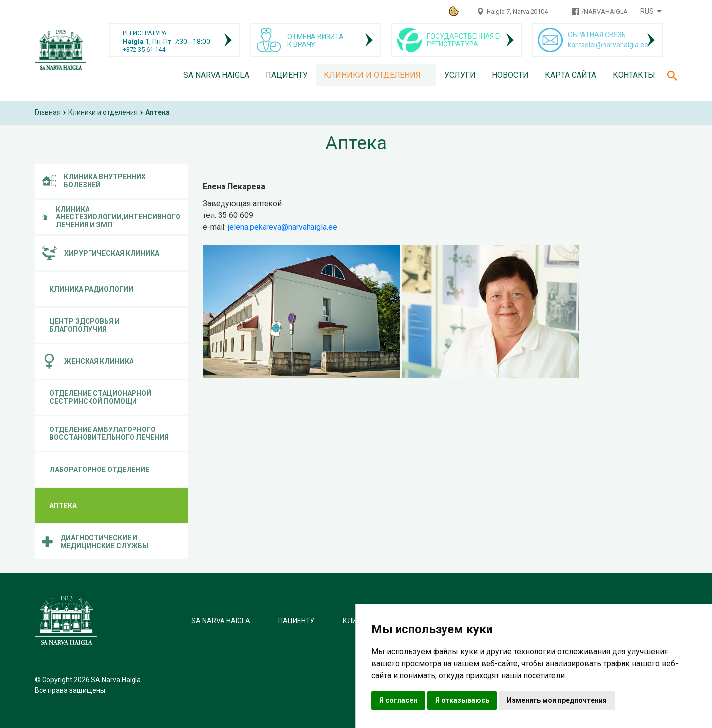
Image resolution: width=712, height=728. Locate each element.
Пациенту (287, 75)
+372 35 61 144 (144, 50)
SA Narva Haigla (216, 75)
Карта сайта (571, 75)
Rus (647, 11)
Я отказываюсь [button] (462, 700)
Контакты (634, 75)
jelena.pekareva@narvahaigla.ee (283, 227)
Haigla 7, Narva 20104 (517, 12)
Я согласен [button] (398, 700)
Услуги (460, 75)
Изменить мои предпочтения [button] (557, 700)
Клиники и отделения (372, 75)
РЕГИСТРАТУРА (145, 33)
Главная (48, 112)
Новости (510, 75)
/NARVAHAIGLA (605, 12)
